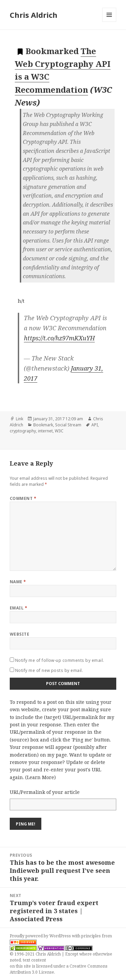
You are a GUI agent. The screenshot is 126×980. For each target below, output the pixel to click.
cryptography (23, 431)
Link (19, 419)
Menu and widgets (109, 22)
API (95, 425)
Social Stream (68, 425)
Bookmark (43, 425)
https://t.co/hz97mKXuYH (59, 338)
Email (18, 608)
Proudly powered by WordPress (41, 936)
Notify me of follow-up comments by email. (60, 660)
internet (45, 431)
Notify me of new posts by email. (49, 670)
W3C (59, 431)
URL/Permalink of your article (45, 792)
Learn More (40, 777)
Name (18, 582)
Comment (23, 498)
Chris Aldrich (34, 15)
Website (19, 634)
